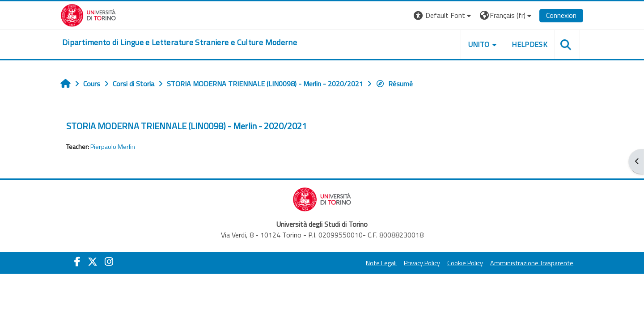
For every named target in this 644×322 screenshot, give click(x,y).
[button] (443, 15)
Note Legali (381, 263)
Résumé (394, 84)
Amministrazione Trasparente (532, 263)
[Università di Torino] (88, 14)
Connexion (561, 15)
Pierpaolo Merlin (113, 147)
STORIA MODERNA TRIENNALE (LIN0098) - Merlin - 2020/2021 (186, 126)
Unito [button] (479, 44)
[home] (180, 42)
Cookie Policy (465, 263)
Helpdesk (530, 44)
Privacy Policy (422, 263)
